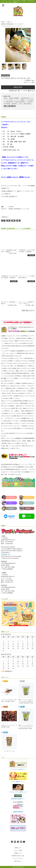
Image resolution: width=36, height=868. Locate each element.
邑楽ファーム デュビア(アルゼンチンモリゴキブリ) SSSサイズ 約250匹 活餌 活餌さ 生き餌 (26, 701)
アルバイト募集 (18, 850)
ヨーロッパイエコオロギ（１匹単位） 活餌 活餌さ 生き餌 (9, 701)
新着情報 (3, 24)
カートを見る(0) (23, 91)
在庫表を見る (14, 91)
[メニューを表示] (3, 5)
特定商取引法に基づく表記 (18, 856)
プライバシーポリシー (18, 858)
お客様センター (18, 848)
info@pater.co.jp (6, 554)
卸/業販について (18, 853)
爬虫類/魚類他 (10, 24)
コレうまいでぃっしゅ (9, 751)
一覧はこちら (28, 310)
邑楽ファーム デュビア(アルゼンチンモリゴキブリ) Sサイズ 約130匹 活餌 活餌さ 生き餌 (26, 727)
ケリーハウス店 (18, 24)
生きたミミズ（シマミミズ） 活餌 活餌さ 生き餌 (9, 726)
